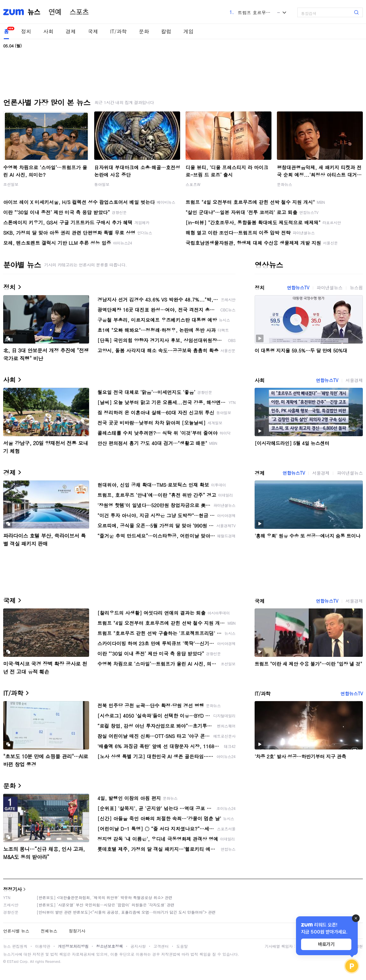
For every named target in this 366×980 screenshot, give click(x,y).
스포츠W (193, 184)
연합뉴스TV (298, 288)
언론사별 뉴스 (16, 931)
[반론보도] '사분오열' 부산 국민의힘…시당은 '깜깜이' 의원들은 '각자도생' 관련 (106, 905)
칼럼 (166, 31)
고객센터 (161, 946)
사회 (48, 31)
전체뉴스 (49, 931)
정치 (26, 31)
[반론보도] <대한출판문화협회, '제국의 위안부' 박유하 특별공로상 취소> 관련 (105, 897)
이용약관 (43, 946)
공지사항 (138, 946)
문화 (144, 31)
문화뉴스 (285, 184)
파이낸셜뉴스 (330, 288)
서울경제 (354, 380)
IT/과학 (118, 31)
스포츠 (79, 12)
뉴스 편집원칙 (15, 946)
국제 (93, 31)
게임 (188, 31)
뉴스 (34, 12)
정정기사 (12, 889)
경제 (71, 31)
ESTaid (13, 961)
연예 (55, 12)
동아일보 (102, 184)
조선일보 (11, 184)
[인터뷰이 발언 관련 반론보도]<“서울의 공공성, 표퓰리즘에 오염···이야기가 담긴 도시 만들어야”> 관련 (126, 912)
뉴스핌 (356, 288)
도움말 (182, 946)
